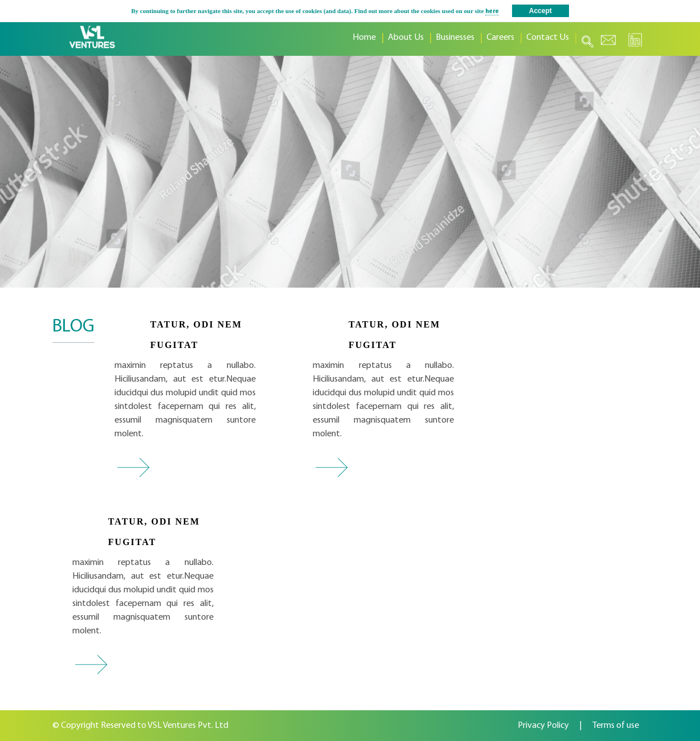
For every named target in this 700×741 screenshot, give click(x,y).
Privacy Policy (543, 726)
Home (364, 38)
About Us (406, 38)
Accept (541, 11)
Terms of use (616, 726)
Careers (500, 38)
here (492, 12)
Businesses (455, 38)
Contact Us (548, 38)
